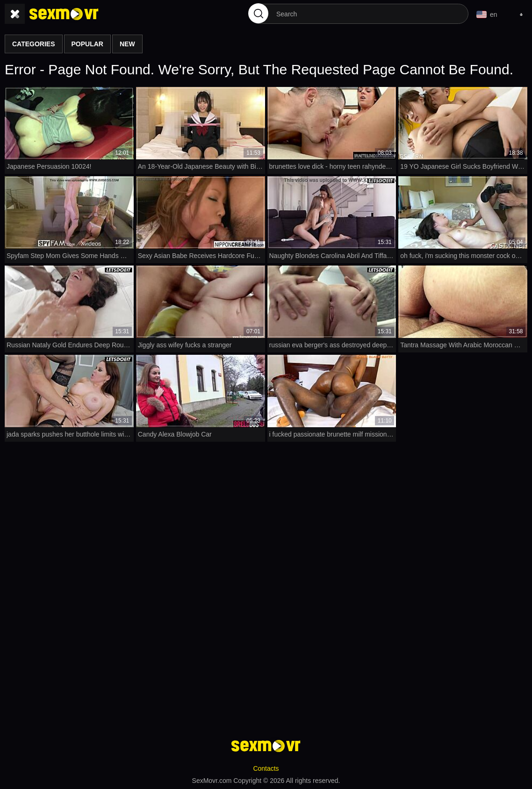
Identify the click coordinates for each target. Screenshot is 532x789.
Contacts (266, 768)
